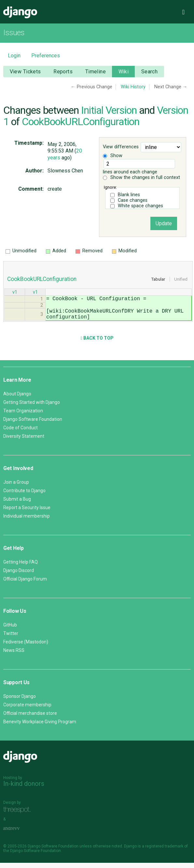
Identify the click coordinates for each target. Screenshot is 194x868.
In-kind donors (24, 789)
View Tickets (25, 72)
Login (14, 56)
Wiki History (133, 87)
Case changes (133, 200)
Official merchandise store (30, 718)
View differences (121, 147)
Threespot (19, 815)
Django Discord (19, 576)
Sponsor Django (20, 701)
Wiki (124, 72)
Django (20, 12)
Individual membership (27, 521)
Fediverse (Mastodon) (26, 647)
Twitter (11, 639)
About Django (17, 399)
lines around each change (139, 167)
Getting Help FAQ (21, 567)
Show (113, 156)
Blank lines (129, 195)
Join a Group (16, 487)
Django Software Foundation (33, 424)
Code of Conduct (21, 433)
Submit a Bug (17, 504)
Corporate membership (27, 710)
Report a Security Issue (27, 513)
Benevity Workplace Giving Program (40, 727)
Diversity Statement (24, 441)
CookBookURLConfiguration (81, 122)
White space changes (140, 206)
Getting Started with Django (32, 407)
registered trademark (164, 851)
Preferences (46, 56)
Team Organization (23, 416)
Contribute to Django (24, 496)
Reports (63, 72)
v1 (15, 293)
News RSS (14, 655)
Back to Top (97, 343)
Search (150, 72)
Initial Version (109, 110)
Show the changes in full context (141, 177)
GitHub (10, 630)
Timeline (96, 72)
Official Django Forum (25, 584)
